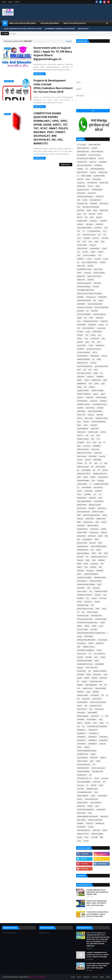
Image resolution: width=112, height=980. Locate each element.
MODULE (104, 533)
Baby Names (104, 203)
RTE (101, 685)
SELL (91, 709)
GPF (85, 370)
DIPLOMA (91, 280)
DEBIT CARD (81, 266)
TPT (104, 782)
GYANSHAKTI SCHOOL (100, 404)
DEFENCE (90, 266)
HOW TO (80, 436)
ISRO (96, 463)
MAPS (100, 498)
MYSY (100, 543)
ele (88, 311)
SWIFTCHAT (94, 758)
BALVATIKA (81, 210)
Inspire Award (82, 456)
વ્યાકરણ (86, 841)
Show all (69, 41)
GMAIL (99, 359)
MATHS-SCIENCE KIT (83, 512)
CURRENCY (81, 259)
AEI (87, 169)
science (80, 706)
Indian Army (95, 449)
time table (105, 778)
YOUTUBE (94, 837)
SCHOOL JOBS (97, 699)
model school (94, 533)
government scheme (102, 366)
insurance (102, 456)
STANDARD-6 (92, 740)
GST (85, 387)
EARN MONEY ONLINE (84, 300)
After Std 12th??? (82, 172)
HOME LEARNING (83, 429)
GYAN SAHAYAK (82, 401)
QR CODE (89, 657)
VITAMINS (80, 823)
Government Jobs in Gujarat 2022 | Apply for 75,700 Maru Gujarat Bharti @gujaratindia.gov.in (53, 53)
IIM (100, 442)
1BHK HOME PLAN (94, 145)
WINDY (105, 830)
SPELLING (88, 723)
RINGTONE (103, 678)
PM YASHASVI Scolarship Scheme (87, 623)
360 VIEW (94, 148)
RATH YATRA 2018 (92, 668)
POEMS (94, 626)
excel (79, 321)
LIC (78, 487)
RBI (90, 671)
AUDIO (85, 200)
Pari (91, 591)
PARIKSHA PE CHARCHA (85, 595)
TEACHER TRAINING (83, 771)
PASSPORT (81, 598)
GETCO (95, 352)
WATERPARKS (81, 827)
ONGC (79, 574)
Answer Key (81, 183)
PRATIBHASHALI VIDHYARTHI (86, 640)
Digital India (81, 276)
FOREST (80, 339)
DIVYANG (96, 287)
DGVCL (79, 273)
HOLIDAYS (94, 425)
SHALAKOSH (81, 713)
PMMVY (80, 626)
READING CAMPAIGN (100, 671)
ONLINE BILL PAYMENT (84, 578)
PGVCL (104, 609)
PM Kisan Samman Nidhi (85, 619)
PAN (89, 588)
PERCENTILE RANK (83, 605)
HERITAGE (100, 415)
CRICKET (101, 252)
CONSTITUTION (82, 249)
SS (107, 723)
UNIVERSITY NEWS (92, 789)
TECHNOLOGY (82, 775)
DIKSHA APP (81, 280)
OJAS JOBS (80, 571)
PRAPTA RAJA (89, 636)
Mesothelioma (88, 522)
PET (92, 605)
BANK (89, 210)
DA (78, 262)
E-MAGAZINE (102, 297)
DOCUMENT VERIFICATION (86, 290)
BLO (85, 214)
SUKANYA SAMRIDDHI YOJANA (87, 751)
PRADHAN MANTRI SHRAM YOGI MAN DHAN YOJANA (91, 633)
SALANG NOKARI (101, 688)
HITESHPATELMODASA (99, 422)
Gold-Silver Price (82, 363)
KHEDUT (93, 477)
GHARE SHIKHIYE (82, 356)
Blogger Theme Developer (37, 977)
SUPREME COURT (83, 754)
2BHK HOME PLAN (83, 148)
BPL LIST (80, 217)
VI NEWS (90, 806)
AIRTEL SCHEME (86, 176)
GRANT (80, 380)
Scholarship (86, 699)
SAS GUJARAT (95, 695)
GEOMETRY (81, 349)
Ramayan (80, 668)
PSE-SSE (99, 650)
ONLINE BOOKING (100, 578)
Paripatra (98, 595)
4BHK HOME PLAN (97, 152)
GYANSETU (103, 401)
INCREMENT (97, 446)
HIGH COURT (89, 418)
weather (91, 827)
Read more (39, 74)
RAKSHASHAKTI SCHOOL (85, 664)
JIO (78, 470)
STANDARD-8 (81, 744)
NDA (100, 553)
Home (4, 2)
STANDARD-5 (81, 740)
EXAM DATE (99, 318)
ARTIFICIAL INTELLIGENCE (85, 197)
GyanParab (94, 401)
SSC (83, 726)
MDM (79, 515)
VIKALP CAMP (81, 813)
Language (101, 481)
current (89, 259)
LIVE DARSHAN (86, 487)
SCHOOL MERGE (82, 702)
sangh (88, 692)
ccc (84, 231)
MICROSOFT (81, 526)
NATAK (99, 550)
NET (87, 557)
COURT (104, 249)
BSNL (92, 217)
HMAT (79, 425)
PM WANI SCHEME (101, 619)
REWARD (94, 678)
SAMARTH (80, 692)
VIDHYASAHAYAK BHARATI (86, 810)
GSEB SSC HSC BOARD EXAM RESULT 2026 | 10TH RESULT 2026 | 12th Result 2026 (96, 903)
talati (92, 761)
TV (87, 785)
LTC (100, 494)
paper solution (82, 591)
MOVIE (100, 536)
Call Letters (89, 224)
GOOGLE (93, 363)
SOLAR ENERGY (92, 720)
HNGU (86, 425)
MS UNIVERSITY (87, 539)
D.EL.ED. (106, 259)
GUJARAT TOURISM (97, 391)
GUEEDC (92, 387)
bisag (79, 214)
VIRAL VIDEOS (81, 820)
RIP (78, 681)
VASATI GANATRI (96, 803)
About (10, 2)
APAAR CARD (104, 183)
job (94, 470)
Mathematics (102, 508)
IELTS (89, 442)
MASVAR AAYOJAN (95, 505)
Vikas (90, 813)
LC (90, 484)
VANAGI (80, 799)
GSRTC (97, 384)
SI (102, 716)
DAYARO (103, 262)
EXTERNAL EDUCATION (90, 321)
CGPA (79, 238)
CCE (79, 235)
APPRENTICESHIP (97, 190)
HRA (87, 436)
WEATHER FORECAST (84, 830)
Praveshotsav (82, 643)
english (80, 318)
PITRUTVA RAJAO (92, 612)
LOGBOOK (98, 491)
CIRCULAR (105, 238)
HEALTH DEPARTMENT (95, 411)
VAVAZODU (81, 806)
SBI (103, 695)
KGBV (79, 477)
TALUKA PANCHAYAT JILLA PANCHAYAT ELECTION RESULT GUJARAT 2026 (97, 892)
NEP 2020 (80, 557)
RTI (106, 685)
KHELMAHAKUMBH (83, 481)
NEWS (88, 560)
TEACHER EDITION (83, 768)
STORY (79, 747)
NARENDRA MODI (83, 550)
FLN (87, 335)
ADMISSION (98, 165)
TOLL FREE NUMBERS (84, 782)
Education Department (95, 304)
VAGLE (93, 796)
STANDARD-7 (104, 740)
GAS (93, 342)
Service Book (99, 709)
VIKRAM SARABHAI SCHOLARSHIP (88, 816)
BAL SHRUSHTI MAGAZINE (91, 207)
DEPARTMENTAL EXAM (84, 269)
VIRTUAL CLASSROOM (95, 820)
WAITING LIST (100, 823)
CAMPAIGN (99, 224)
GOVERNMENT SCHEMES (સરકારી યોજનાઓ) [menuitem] (60, 29)
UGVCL (101, 785)
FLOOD (93, 335)
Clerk (90, 242)
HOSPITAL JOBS (93, 432)
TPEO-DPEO (97, 782)
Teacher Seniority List (98, 768)
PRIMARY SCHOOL (89, 647)
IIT (104, 442)
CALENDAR (103, 221)
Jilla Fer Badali (100, 467)
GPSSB (96, 373)
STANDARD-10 (93, 730)
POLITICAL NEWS (82, 629)
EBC (95, 300)
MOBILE (104, 529)
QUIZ (96, 657)
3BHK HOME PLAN (83, 152)
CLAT (84, 242)
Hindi (79, 422)
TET (90, 775)
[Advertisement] (93, 59)
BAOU (95, 210)
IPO (91, 463)
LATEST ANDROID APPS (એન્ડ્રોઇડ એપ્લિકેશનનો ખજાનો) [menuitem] (23, 29)
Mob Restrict (94, 529)
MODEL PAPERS (82, 533)
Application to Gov (83, 190)
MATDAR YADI (82, 508)
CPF (78, 252)
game (87, 342)
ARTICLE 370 (92, 193)
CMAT (97, 242)
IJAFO (79, 446)
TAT (94, 765)
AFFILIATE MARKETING (97, 169)
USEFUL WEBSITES (83, 796)
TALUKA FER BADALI (84, 765)
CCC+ (105, 231)
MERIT (79, 522)
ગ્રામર (79, 841)
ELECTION (94, 311)
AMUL (88, 179)
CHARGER (87, 238)
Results (80, 678)
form (86, 339)
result (106, 675)
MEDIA (105, 515)
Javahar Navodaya (83, 467)
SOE (107, 716)
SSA (78, 726)
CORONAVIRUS (95, 249)
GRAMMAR (100, 377)
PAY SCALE (103, 598)
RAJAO (97, 661)
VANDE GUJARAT (82, 803)
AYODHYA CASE (82, 203)
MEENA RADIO (101, 519)
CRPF (79, 255)
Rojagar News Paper (96, 681)
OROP (99, 584)
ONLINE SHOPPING (96, 581)
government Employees (85, 366)
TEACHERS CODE (97, 771)
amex (108, 977)
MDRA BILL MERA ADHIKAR (92, 515)
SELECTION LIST (82, 709)
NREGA (79, 567)
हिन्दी (101, 837)
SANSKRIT (96, 692)
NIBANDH (101, 560)
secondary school (95, 706)
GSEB (105, 380)
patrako (94, 598)
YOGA (87, 837)
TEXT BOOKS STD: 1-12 (84, 778)
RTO (79, 688)
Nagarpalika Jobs (83, 546)
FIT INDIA (80, 332)
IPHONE (80, 463)
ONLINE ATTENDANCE (91, 574)
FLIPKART (80, 335)
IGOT (95, 442)
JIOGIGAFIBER (86, 470)
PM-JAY (103, 623)
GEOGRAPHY (100, 345)
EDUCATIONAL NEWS (102, 307)
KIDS (93, 481)
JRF (99, 470)
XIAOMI (80, 837)
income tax (87, 446)
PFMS (98, 609)
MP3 (106, 536)
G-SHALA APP (95, 339)
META (97, 522)
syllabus (103, 758)
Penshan (97, 602)
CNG (103, 242)
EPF (86, 318)
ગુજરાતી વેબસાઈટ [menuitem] (83, 29)
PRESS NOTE (100, 643)
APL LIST (90, 186)
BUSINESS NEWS (82, 221)
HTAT (98, 436)
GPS (90, 370)
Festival (101, 325)
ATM (79, 200)
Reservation (97, 675)
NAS (92, 550)
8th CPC (101, 158)
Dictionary (88, 273)
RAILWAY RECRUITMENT (85, 661)
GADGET (80, 342)
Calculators (93, 221)
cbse (106, 228)
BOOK (100, 214)
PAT (88, 598)
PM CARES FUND (96, 616)
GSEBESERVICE (82, 384)
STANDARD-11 (82, 733)
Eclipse (101, 300)
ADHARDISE (103, 162)
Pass (105, 595)
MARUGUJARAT (99, 501)
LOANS (79, 491)
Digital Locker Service (94, 276)
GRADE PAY (81, 377)
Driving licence (91, 297)
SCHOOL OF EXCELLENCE (98, 702)
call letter (80, 224)
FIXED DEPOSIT (97, 332)
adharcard (93, 162)
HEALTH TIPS (81, 415)
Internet (80, 460)
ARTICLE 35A (81, 193)
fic (107, 325)
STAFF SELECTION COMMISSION (97, 726)
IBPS (93, 439)
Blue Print (92, 214)
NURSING (93, 567)
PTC (90, 654)
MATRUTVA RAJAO (98, 512)
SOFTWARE (81, 720)
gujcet (103, 394)
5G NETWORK (82, 155)
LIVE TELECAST (98, 487)
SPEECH (80, 723)
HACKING (80, 408)
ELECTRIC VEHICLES (99, 314)
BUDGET (99, 217)
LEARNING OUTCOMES (101, 484)
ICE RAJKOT (81, 442)
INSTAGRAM (93, 456)
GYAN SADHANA (101, 397)
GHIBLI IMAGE (95, 356)
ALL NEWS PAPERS (99, 176)
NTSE (86, 567)
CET (99, 235)
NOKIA (86, 564)
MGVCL (104, 522)
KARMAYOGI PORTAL (84, 474)
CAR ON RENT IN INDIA (84, 228)
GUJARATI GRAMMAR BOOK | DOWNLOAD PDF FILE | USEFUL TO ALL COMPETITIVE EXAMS (98, 955)
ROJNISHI (80, 685)
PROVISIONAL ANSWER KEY (86, 650)
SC (107, 695)
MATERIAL (92, 508)
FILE (78, 328)
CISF (79, 242)
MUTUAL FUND (82, 543)
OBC (100, 567)
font (100, 335)
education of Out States (85, 307)
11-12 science (82, 145)
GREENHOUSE (96, 380)
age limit (93, 172)
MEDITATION (90, 519)
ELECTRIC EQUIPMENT (84, 314)
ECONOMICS (81, 304)
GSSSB (79, 387)
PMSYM (87, 626)
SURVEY (93, 754)
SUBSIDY (87, 747)
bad (79, 207)
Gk (93, 359)
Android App (97, 179)
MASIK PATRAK (82, 505)
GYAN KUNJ (89, 397)
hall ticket (100, 408)
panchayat (96, 588)
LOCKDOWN (88, 491)
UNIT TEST (80, 789)
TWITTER (93, 785)
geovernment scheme (94, 349)
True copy (80, 785)
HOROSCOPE (81, 432)
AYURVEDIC (94, 203)
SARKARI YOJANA (83, 695)
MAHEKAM (92, 498)
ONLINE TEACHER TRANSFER (86, 584)
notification (94, 564)
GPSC (96, 370)
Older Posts (65, 165)
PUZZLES (80, 657)
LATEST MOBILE (82, 484)
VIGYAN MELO (101, 810)
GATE (99, 342)
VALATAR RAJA (102, 796)
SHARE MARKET (92, 713)
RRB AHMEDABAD (91, 685)
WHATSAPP (96, 830)
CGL (105, 235)
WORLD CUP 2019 (83, 834)
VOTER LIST (89, 823)
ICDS (98, 439)
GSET (90, 384)
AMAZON (80, 179)
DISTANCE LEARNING (84, 287)
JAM (106, 463)
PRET (79, 647)
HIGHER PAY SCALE (102, 418)
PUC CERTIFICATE (99, 654)
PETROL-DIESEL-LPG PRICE (85, 609)
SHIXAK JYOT (95, 716)
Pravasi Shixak (102, 640)
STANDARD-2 (81, 737)
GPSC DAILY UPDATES (84, 373)
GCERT (91, 345)
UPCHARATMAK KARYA (84, 792)
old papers (90, 571)
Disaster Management (84, 283)
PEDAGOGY (88, 602)
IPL (86, 463)
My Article (93, 543)
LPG (95, 494)
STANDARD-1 (81, 730)
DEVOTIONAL (98, 269)
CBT (79, 231)
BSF (86, 217)
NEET (106, 553)
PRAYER (91, 643)
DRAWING (80, 297)
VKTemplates (14, 977)
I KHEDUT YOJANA (83, 439)
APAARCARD (81, 186)
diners (102, 977)
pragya (80, 636)
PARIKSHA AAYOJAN (101, 591)
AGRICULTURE (103, 172)
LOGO (79, 494)
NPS (102, 564)
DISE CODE (97, 283)
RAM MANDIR (99, 664)
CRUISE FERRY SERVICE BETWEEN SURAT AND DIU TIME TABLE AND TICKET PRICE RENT (98, 966)
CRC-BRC (85, 252)
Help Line (91, 415)
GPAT (79, 370)
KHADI (86, 477)
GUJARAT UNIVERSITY (84, 394)
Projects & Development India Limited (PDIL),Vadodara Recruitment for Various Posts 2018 (53, 86)
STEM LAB (102, 744)
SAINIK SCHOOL (88, 688)
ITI (101, 463)
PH (78, 612)
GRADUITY (91, 377)
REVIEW (87, 678)
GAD (103, 339)
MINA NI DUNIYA (93, 526)
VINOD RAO (104, 816)
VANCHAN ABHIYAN (91, 799)
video (97, 806)
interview (88, 460)
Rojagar (84, 681)
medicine (80, 519)
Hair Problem (90, 408)
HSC (92, 436)
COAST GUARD (82, 245)
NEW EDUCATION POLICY (99, 557)
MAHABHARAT (82, 498)
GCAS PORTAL (82, 345)
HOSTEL (103, 432)
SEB (86, 706)
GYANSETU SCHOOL (84, 404)
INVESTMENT (97, 460)
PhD (83, 612)
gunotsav (80, 397)
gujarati (96, 394)
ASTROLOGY (100, 197)
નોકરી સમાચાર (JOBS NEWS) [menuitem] (49, 23)
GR (101, 373)
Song (101, 720)
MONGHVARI (81, 536)
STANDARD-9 (92, 744)
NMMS (79, 564)
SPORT (102, 723)
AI (78, 176)
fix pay (88, 332)
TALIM (98, 761)
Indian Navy (98, 453)
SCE (78, 699)
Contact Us (87, 977)
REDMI (89, 675)
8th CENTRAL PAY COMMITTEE (87, 158)
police (101, 626)
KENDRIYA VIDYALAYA (100, 474)
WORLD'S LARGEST (97, 834)
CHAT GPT (96, 238)
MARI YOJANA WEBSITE (84, 501)
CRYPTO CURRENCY (89, 255)
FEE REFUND (92, 325)
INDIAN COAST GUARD (84, 453)
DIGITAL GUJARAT (99, 273)
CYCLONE (97, 259)
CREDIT (93, 252)
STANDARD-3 (92, 737)
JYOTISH (105, 470)
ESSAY (91, 318)
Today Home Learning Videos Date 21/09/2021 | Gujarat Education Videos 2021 (97, 914)
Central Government (89, 235)
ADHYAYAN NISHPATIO (85, 165)
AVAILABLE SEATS (95, 200)
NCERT (94, 553)
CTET (100, 255)
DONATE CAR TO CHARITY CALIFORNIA (89, 294)
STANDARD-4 (104, 737)
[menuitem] (5, 23)
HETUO (80, 418)
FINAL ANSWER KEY (88, 328)
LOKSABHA (87, 494)
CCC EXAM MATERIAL (94, 231)
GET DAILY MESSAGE (84, 352)
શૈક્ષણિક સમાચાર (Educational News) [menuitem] (22, 23)
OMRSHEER (100, 571)
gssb (103, 384)
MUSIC (97, 539)
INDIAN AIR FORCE (83, 449)
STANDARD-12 (94, 733)
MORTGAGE (92, 536)
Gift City (104, 356)
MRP (79, 539)
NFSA (94, 560)
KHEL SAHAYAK (103, 477)
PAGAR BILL (81, 588)
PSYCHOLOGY (82, 654)
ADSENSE (80, 169)
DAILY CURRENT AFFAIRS (90, 262)
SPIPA (95, 723)
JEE (92, 467)
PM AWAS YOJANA (83, 616)
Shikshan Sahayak (83, 716)
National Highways (83, 553)
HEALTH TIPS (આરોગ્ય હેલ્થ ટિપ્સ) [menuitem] (75, 23)
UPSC (96, 792)
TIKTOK (97, 778)
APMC (98, 186)
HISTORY (86, 422)
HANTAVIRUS (81, 411)
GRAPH (87, 380)
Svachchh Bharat (82, 758)
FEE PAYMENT (81, 325)
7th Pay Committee (95, 155)
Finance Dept (101, 328)
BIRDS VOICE (104, 210)
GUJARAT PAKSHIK (83, 391)
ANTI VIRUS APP (92, 183)
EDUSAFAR (81, 311)
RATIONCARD (82, 671)
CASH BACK (98, 228)
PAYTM (79, 602)
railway (103, 657)
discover (95, 977)
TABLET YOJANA (82, 761)
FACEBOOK (104, 321)
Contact (17, 2)
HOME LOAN (95, 429)
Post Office (94, 629)
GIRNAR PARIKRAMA (83, 359)
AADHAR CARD (82, 162)
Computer (93, 245)
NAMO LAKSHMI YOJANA (99, 546)
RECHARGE (81, 675)
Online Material (82, 581)
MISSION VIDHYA (82, 529)
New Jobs (80, 560)
